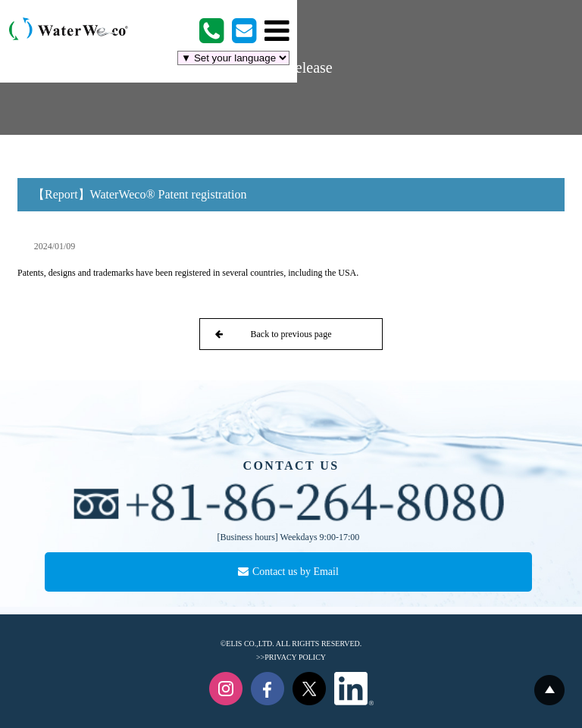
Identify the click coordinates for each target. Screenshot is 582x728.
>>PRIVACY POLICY (291, 657)
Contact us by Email (288, 572)
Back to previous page (273, 334)
